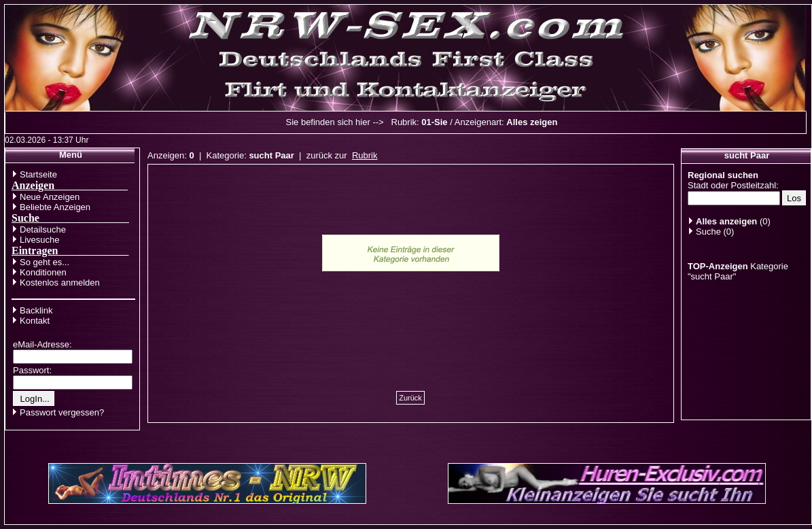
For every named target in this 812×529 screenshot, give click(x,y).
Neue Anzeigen (50, 197)
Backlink (36, 310)
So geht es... (45, 262)
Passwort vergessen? (62, 412)
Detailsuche (43, 229)
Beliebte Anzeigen (55, 207)
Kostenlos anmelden (60, 283)
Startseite (38, 174)
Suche (708, 232)
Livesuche (40, 240)
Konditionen (43, 272)
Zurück (410, 398)
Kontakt (35, 321)
